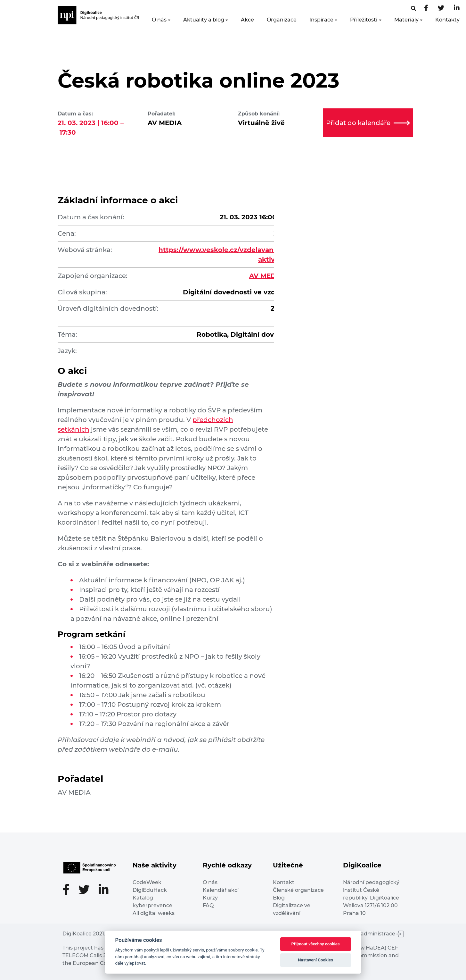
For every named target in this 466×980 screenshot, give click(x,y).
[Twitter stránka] (441, 8)
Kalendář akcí (221, 890)
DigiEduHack (150, 890)
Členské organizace (298, 890)
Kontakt (284, 882)
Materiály (406, 20)
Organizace (282, 20)
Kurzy (210, 898)
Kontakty (447, 20)
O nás (159, 20)
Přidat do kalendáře (368, 123)
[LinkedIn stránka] (457, 8)
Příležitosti (364, 20)
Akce (247, 20)
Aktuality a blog (204, 20)
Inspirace (321, 20)
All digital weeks (154, 913)
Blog (279, 898)
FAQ (208, 905)
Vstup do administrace (370, 934)
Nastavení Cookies (315, 960)
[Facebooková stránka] (413, 8)
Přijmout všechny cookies (316, 944)
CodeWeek (147, 882)
